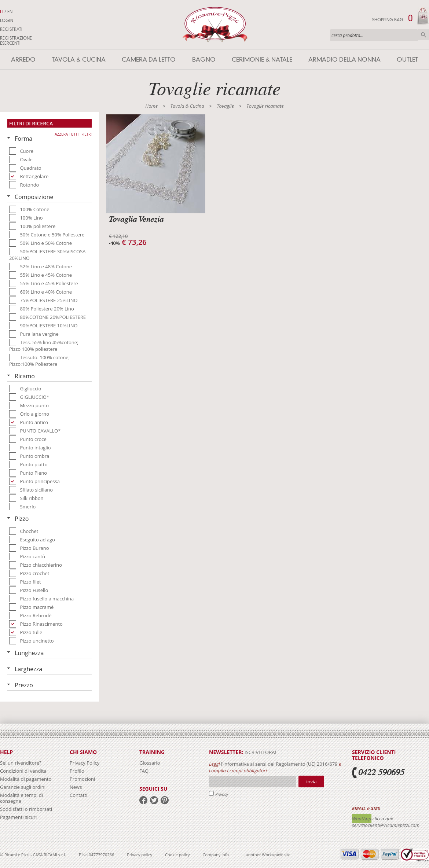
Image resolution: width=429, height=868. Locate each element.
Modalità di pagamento (26, 779)
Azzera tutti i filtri (73, 134)
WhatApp (362, 819)
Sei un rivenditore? (21, 763)
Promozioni (82, 779)
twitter (154, 800)
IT (2, 12)
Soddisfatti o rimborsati (26, 809)
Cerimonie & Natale (262, 60)
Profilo (77, 771)
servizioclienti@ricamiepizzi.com (386, 825)
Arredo (23, 60)
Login (7, 21)
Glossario (150, 763)
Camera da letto (149, 60)
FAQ (144, 771)
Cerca (423, 35)
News (76, 787)
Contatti (78, 795)
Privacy (222, 794)
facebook (143, 800)
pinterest (165, 800)
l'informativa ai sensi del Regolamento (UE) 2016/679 (279, 764)
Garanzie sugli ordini (23, 787)
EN (10, 12)
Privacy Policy (85, 763)
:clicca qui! (382, 819)
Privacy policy (140, 855)
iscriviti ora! (260, 752)
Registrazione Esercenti (16, 41)
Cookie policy (177, 855)
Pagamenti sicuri (18, 817)
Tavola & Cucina (79, 60)
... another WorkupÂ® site (266, 855)
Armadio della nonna (344, 60)
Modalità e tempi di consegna (21, 798)
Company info (216, 855)
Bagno (204, 60)
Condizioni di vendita (23, 771)
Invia (311, 781)
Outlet (407, 60)
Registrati (11, 29)
